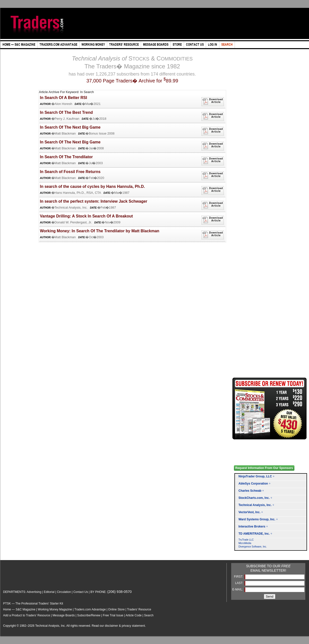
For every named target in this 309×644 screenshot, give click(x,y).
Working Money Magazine (55, 609)
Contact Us (81, 592)
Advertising (34, 592)
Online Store (116, 609)
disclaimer (111, 626)
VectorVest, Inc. (250, 512)
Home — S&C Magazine (19, 609)
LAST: (239, 583)
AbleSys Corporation (253, 484)
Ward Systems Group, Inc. (257, 519)
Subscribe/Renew (89, 615)
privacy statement (133, 626)
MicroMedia (245, 543)
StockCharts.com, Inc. (254, 498)
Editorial (49, 592)
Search (149, 615)
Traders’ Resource (139, 609)
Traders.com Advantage (90, 609)
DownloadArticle (213, 101)
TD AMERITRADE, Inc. (254, 534)
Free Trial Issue (113, 615)
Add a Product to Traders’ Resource (27, 615)
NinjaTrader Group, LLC (255, 476)
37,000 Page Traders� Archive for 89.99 (132, 81)
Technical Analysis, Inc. (255, 505)
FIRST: (239, 577)
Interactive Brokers (252, 527)
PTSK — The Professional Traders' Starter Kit (33, 604)
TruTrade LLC (246, 540)
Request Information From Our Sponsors (264, 468)
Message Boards (64, 615)
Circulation (64, 592)
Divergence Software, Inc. (253, 547)
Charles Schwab (250, 491)
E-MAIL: (238, 589)
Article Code (134, 615)
